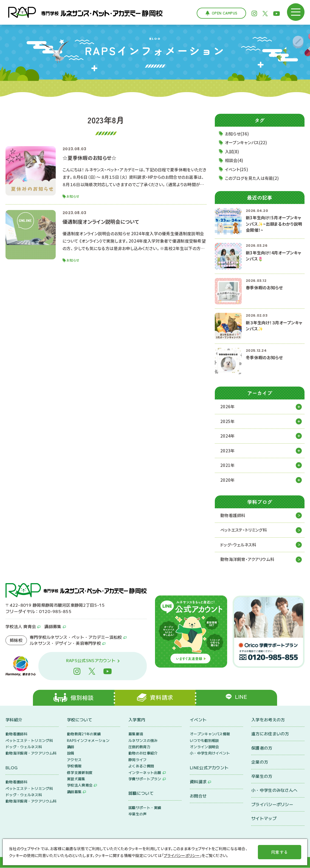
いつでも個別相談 (204, 741)
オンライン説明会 (204, 747)
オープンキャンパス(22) (246, 143)
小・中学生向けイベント (210, 753)
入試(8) (232, 151)
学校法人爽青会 (80, 785)
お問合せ (198, 796)
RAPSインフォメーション (88, 741)
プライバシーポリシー (272, 805)
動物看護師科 (233, 516)
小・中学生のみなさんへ (274, 790)
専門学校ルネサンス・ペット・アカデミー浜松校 (76, 637)
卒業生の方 (262, 776)
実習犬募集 (76, 779)
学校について (80, 720)
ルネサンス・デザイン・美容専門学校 (65, 643)
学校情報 (74, 766)
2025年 (228, 421)
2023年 (228, 451)
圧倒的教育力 (139, 747)
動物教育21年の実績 (84, 734)
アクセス (74, 760)
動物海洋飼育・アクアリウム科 (247, 559)
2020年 (228, 480)
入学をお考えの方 (268, 720)
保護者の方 (262, 748)
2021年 (228, 465)
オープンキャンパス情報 (210, 734)
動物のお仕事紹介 (143, 753)
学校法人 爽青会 (21, 627)
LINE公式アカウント (209, 768)
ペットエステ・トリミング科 (244, 530)
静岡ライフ (138, 760)
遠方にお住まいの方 (270, 734)
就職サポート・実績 (145, 808)
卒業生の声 (138, 814)
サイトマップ (264, 819)
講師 (71, 747)
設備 (71, 753)
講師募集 (53, 627)
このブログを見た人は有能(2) (252, 178)
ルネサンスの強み (143, 741)
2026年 (228, 407)
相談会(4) (234, 161)
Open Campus (225, 13)
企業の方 (260, 762)
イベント (198, 720)
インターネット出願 (145, 773)
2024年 (228, 436)
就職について (141, 793)
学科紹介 (14, 720)
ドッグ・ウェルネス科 (238, 545)
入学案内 (137, 720)
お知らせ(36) (237, 134)
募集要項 (136, 734)
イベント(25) (236, 169)
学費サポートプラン (145, 779)
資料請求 (198, 782)
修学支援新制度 (80, 773)
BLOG (12, 768)
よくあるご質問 (141, 766)
